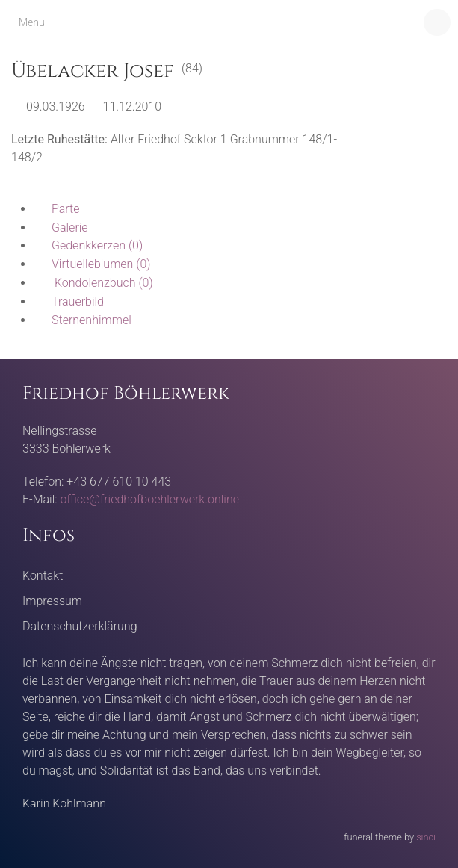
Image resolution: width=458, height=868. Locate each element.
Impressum (52, 601)
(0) (88, 245)
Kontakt (43, 576)
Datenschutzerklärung (80, 626)
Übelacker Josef (93, 71)
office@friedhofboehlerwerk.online (150, 499)
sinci (426, 837)
